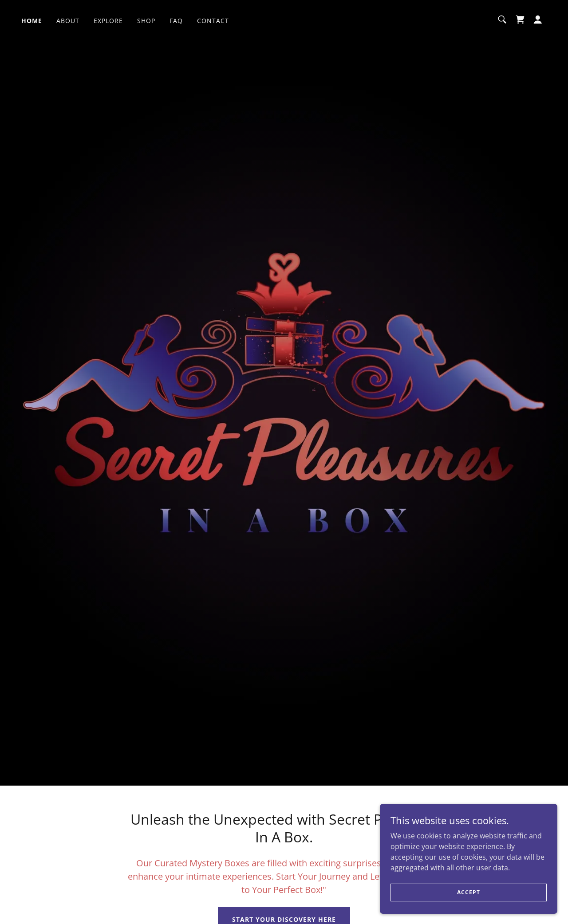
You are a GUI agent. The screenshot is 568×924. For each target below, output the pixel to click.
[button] (538, 20)
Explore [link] (108, 21)
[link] (520, 20)
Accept (468, 892)
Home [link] (32, 21)
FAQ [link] (176, 21)
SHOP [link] (146, 21)
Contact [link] (213, 21)
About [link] (68, 21)
